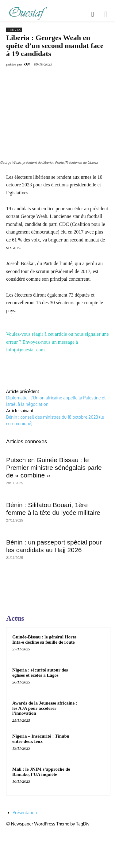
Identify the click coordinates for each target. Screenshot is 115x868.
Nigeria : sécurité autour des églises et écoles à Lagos (40, 673)
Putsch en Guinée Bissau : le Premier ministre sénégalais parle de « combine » (54, 468)
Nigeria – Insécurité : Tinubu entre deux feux (41, 739)
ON (27, 64)
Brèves (14, 30)
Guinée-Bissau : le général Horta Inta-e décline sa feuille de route (44, 640)
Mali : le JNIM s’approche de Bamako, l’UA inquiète (41, 772)
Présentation (25, 812)
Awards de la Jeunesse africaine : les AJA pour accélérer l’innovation (45, 708)
